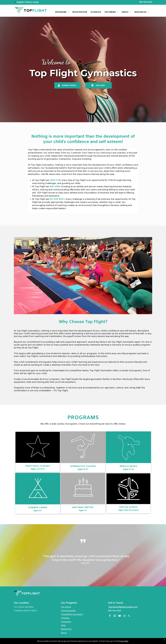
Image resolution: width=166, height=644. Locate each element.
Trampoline (66, 622)
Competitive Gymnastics (72, 614)
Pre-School (66, 607)
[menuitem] (62, 12)
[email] (124, 616)
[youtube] (120, 616)
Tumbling (65, 618)
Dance (64, 633)
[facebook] (110, 616)
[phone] (129, 616)
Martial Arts (66, 629)
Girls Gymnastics (68, 611)
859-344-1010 (146, 2)
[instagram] (115, 616)
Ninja (63, 626)
